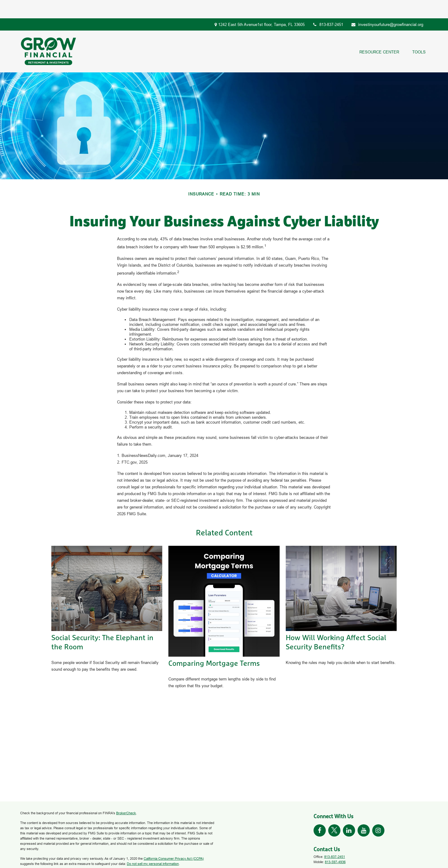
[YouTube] (364, 812)
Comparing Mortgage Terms (214, 645)
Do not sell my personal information (153, 845)
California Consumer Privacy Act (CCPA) (174, 840)
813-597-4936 (335, 844)
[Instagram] (378, 812)
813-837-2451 (328, 6)
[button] (379, 33)
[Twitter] (334, 812)
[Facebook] (320, 812)
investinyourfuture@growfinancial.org (387, 6)
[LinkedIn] (349, 812)
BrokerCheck (126, 795)
